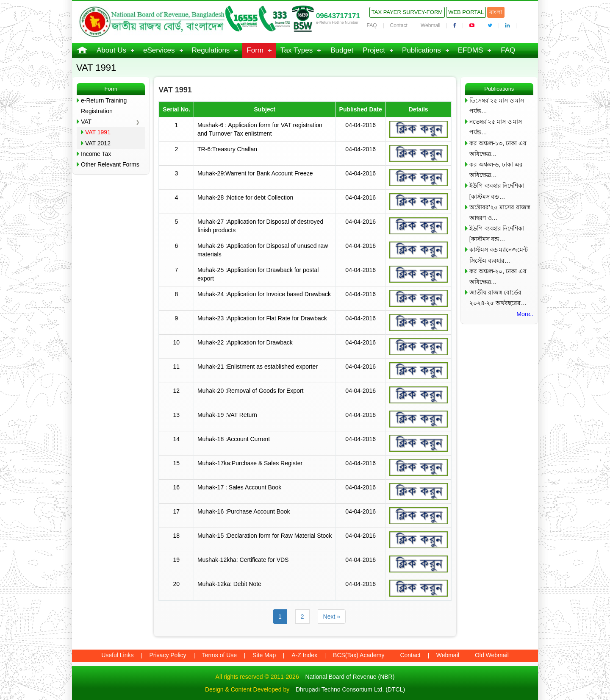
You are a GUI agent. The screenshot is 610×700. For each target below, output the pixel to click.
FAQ (372, 25)
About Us (111, 50)
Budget (342, 50)
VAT (86, 122)
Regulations (211, 50)
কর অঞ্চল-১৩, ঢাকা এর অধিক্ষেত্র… (498, 149)
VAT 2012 (98, 143)
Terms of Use (219, 655)
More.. (525, 314)
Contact (399, 25)
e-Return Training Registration (104, 106)
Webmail (430, 25)
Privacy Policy (168, 655)
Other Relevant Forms (110, 164)
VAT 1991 (98, 132)
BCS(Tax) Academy (359, 655)
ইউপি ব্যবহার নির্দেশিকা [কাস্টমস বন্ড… (497, 191)
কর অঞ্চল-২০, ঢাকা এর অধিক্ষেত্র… (498, 276)
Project (374, 50)
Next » (332, 617)
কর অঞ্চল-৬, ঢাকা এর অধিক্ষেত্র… (496, 170)
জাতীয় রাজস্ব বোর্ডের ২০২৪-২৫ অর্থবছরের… (498, 298)
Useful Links (117, 655)
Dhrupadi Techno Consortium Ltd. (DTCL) (350, 689)
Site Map (264, 655)
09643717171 (338, 16)
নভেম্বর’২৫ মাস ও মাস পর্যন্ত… (496, 127)
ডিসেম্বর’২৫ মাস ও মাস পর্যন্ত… (497, 106)
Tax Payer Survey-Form (407, 12)
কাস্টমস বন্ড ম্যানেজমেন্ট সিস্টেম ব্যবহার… (499, 255)
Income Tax (96, 154)
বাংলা (496, 12)
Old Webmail (492, 655)
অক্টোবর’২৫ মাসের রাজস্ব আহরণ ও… (500, 212)
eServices (159, 50)
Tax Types (297, 50)
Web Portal (466, 12)
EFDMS (471, 50)
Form (255, 50)
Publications (421, 50)
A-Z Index (304, 655)
